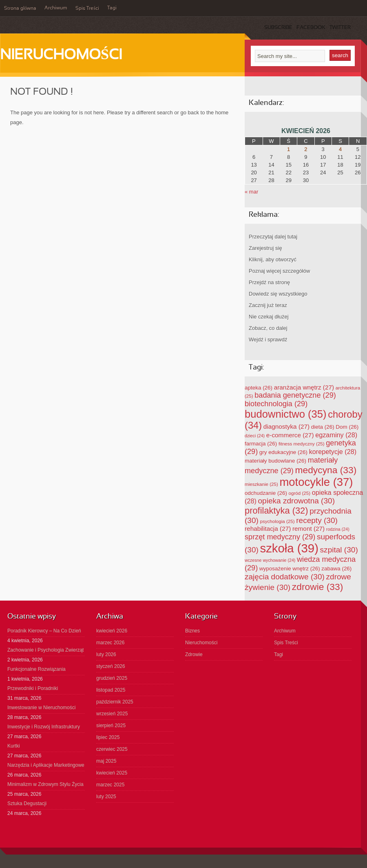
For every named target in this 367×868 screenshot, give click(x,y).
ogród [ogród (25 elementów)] (300, 493)
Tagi (112, 8)
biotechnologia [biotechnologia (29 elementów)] (276, 404)
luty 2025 (106, 797)
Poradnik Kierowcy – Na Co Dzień (44, 631)
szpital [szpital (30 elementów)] (339, 550)
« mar (251, 192)
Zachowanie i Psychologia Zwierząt (45, 650)
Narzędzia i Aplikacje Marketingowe (46, 765)
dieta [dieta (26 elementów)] (323, 427)
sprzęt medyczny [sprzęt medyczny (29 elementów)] (280, 537)
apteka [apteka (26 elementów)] (259, 388)
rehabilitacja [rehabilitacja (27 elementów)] (268, 529)
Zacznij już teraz (268, 305)
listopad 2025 (111, 690)
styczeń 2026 (111, 666)
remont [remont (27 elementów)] (308, 529)
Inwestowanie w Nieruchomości (41, 708)
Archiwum (56, 8)
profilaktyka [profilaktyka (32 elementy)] (276, 511)
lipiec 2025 (108, 737)
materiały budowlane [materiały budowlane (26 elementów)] (275, 461)
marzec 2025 (110, 785)
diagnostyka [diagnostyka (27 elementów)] (286, 426)
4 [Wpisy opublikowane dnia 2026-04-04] (340, 149)
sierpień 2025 (111, 726)
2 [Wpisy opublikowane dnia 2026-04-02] (306, 149)
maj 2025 (106, 761)
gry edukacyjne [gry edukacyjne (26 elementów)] (283, 452)
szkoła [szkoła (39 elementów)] (289, 548)
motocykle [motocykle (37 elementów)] (316, 482)
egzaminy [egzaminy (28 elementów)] (336, 435)
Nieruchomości (61, 56)
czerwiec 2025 (112, 749)
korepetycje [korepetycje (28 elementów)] (333, 452)
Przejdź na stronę (269, 282)
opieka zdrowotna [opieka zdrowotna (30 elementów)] (296, 501)
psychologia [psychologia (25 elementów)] (277, 521)
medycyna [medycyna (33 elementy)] (326, 470)
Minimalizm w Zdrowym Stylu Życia (45, 784)
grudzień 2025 (112, 678)
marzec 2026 (110, 643)
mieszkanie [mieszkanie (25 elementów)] (261, 484)
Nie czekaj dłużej (269, 317)
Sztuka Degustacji (27, 803)
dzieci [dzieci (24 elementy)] (255, 436)
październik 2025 (115, 702)
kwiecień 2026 (112, 631)
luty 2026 (106, 654)
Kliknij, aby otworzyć (273, 259)
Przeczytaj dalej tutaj (273, 237)
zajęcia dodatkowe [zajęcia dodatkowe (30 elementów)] (285, 577)
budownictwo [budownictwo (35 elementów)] (286, 414)
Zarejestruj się (265, 248)
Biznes (192, 631)
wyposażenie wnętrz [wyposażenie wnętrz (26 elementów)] (290, 569)
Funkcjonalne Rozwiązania (36, 669)
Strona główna (20, 9)
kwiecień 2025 (112, 773)
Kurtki (14, 746)
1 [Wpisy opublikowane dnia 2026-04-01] (289, 149)
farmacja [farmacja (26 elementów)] (261, 444)
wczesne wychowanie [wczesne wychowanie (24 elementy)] (270, 560)
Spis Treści (87, 9)
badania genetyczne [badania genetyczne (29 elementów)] (295, 395)
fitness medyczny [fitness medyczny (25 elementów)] (302, 444)
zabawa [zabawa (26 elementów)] (336, 569)
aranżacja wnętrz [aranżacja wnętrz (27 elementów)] (304, 387)
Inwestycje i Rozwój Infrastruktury (44, 727)
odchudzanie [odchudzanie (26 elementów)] (266, 493)
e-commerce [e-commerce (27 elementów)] (290, 435)
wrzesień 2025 (112, 714)
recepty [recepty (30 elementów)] (317, 520)
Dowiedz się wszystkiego (278, 294)
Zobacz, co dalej (268, 328)
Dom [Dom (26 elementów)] (347, 427)
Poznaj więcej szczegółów (279, 271)
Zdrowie (194, 654)
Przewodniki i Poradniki (33, 688)
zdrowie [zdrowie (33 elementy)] (317, 587)
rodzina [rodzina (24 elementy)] (338, 529)
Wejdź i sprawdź (268, 339)
